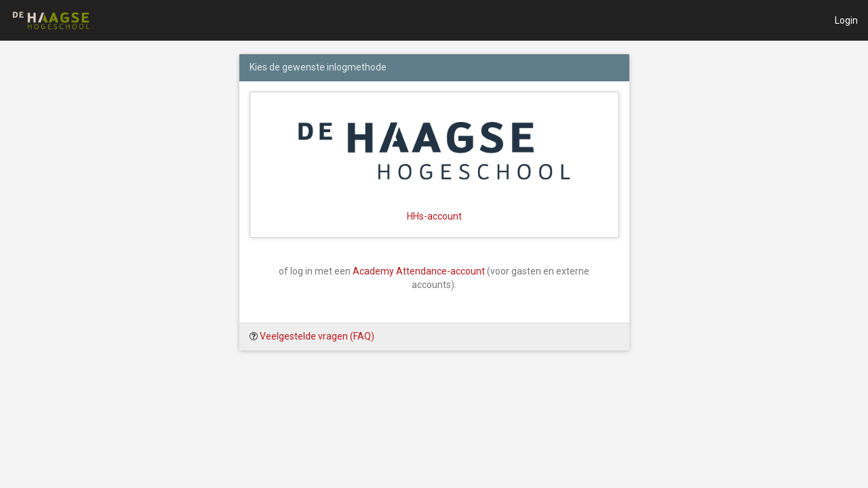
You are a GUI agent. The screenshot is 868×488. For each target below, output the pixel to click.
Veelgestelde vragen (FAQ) (317, 336)
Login (846, 20)
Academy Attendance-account (419, 271)
